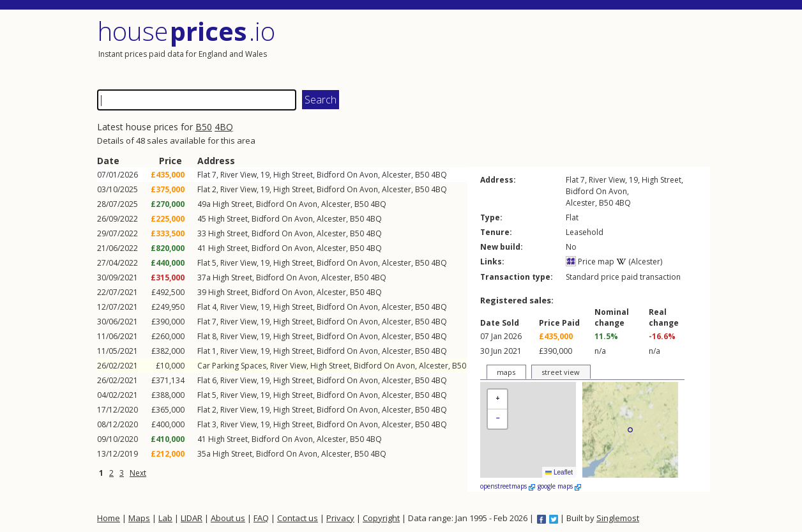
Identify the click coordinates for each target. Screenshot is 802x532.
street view (561, 372)
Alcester (397, 175)
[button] (497, 399)
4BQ (224, 127)
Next (138, 473)
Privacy (340, 518)
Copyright (381, 518)
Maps (139, 518)
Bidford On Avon (347, 175)
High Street (293, 175)
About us (228, 518)
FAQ (261, 518)
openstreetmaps (508, 486)
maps (506, 372)
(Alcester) (639, 262)
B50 (204, 127)
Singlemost (618, 518)
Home (109, 518)
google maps (559, 486)
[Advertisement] (557, 48)
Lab (165, 518)
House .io (186, 31)
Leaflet (559, 472)
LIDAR (192, 518)
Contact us (298, 518)
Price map (590, 262)
